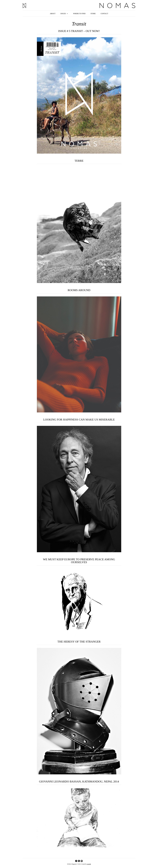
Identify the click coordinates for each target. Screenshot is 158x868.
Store (93, 14)
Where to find (79, 14)
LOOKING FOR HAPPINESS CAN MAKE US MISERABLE (79, 420)
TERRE (79, 161)
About (53, 14)
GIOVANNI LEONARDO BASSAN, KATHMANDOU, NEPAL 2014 (79, 782)
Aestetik (89, 864)
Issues (63, 14)
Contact (104, 14)
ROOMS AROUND (79, 290)
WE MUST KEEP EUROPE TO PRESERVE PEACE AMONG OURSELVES (79, 561)
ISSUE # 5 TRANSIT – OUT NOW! (79, 31)
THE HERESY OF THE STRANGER (79, 642)
